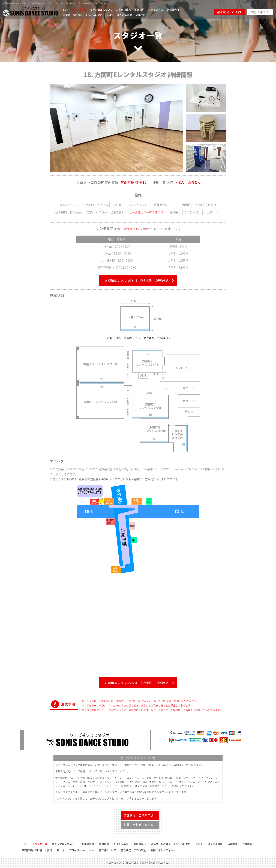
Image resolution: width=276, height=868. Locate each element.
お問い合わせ (259, 12)
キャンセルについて (101, 10)
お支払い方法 (156, 10)
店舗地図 (141, 15)
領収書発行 (173, 10)
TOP (65, 10)
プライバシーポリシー (82, 850)
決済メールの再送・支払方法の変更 (83, 15)
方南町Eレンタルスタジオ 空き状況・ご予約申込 (137, 280)
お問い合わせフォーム (139, 825)
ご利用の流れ (124, 10)
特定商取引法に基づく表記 (37, 850)
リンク (61, 850)
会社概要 (247, 844)
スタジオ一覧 (79, 10)
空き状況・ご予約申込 (139, 815)
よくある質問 (125, 15)
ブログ (110, 15)
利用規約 (140, 10)
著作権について (107, 850)
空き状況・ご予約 (229, 12)
